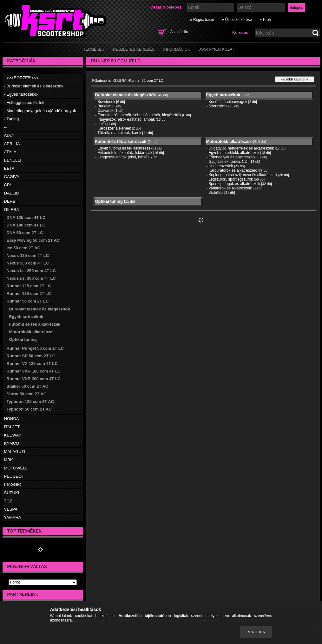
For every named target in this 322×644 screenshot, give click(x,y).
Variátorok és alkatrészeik (230, 188)
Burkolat (104, 106)
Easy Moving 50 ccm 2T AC (33, 240)
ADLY (9, 135)
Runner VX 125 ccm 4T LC (32, 363)
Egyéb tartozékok (26, 317)
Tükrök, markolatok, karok (119, 133)
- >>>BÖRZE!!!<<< (21, 78)
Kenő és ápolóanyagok (228, 102)
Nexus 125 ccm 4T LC (28, 255)
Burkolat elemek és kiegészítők (40, 309)
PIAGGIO (13, 485)
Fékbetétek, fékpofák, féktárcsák (125, 153)
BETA (9, 168)
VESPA (11, 509)
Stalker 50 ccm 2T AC (28, 386)
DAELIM (12, 193)
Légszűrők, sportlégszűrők (231, 179)
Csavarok (105, 111)
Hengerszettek (221, 166)
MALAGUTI (15, 452)
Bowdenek (106, 102)
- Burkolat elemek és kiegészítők (34, 86)
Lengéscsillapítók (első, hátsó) (123, 157)
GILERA (12, 210)
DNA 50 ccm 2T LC (25, 233)
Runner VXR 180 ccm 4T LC (34, 371)
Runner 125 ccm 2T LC (29, 286)
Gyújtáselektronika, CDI (228, 162)
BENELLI (13, 160)
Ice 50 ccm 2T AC (23, 248)
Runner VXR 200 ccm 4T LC (34, 379)
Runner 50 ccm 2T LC (28, 301)
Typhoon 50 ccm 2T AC (29, 409)
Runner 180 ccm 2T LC (29, 293)
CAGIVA (12, 177)
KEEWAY (13, 435)
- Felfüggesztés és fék (24, 102)
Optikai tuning (23, 339)
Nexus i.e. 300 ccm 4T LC (31, 278)
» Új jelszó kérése (237, 20)
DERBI (10, 201)
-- (6, 127)
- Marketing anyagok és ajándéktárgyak (40, 111)
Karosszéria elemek (114, 128)
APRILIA (12, 144)
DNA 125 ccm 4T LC (26, 217)
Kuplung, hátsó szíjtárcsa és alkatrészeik (243, 175)
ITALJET (12, 427)
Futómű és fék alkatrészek (35, 324)
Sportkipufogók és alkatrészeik (234, 184)
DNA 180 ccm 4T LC (26, 225)
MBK (9, 460)
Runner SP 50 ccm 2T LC (31, 356)
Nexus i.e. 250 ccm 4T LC (31, 271)
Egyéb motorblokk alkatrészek (234, 153)
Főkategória (102, 80)
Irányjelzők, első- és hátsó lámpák (126, 119)
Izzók (102, 124)
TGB (8, 501)
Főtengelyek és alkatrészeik (232, 157)
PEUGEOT (14, 476)
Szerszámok (219, 106)
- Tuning (12, 119)
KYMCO (12, 443)
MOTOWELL (16, 468)
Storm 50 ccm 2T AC (27, 394)
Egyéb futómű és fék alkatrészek (125, 148)
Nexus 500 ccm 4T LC (28, 263)
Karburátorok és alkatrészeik (233, 170)
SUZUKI (12, 493)
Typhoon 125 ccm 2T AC (30, 402)
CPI (8, 185)
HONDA (12, 419)
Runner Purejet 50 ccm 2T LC (35, 348)
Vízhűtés (216, 193)
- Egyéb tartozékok (21, 94)
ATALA (10, 152)
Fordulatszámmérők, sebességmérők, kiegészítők (139, 115)
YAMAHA (13, 517)
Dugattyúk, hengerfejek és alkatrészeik (241, 148)
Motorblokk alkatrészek (32, 332)
